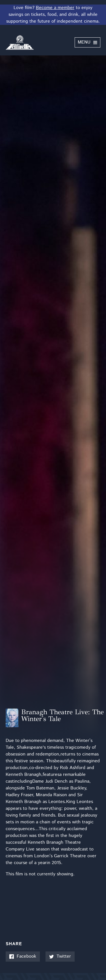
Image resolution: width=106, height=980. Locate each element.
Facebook (23, 956)
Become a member (55, 8)
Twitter (60, 956)
